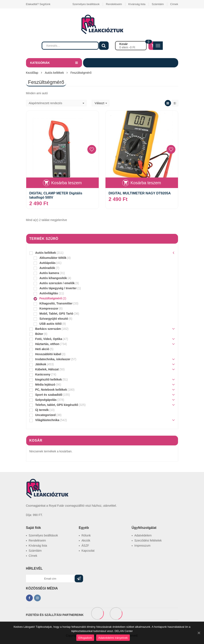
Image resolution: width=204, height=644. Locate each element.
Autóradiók (47, 268)
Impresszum (142, 546)
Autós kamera (49, 273)
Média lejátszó (45, 385)
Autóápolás (48, 263)
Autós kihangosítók (53, 278)
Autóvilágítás (49, 293)
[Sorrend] (56, 103)
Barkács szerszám (48, 329)
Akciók (86, 540)
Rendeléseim (114, 4)
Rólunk (86, 535)
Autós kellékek (54, 73)
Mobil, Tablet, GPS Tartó (56, 314)
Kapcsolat (88, 551)
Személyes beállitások (86, 4)
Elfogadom (85, 638)
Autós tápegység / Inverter (58, 288)
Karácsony (43, 374)
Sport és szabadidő (49, 395)
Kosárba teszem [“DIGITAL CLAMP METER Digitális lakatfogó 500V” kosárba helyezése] (66, 183)
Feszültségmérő (51, 298)
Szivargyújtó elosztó (54, 319)
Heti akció (42, 349)
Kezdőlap (32, 73)
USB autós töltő (51, 324)
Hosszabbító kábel (48, 354)
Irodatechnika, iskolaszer (53, 359)
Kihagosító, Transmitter (56, 303)
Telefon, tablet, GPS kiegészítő (57, 405)
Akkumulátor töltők (53, 258)
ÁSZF (85, 546)
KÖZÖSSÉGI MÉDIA (42, 588)
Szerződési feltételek (148, 540)
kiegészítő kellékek (49, 379)
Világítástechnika (47, 420)
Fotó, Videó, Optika (49, 339)
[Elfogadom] (199, 633)
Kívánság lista (137, 4)
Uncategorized (45, 415)
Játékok (41, 364)
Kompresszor (49, 308)
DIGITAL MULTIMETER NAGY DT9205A (140, 193)
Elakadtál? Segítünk (38, 4)
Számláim (158, 4)
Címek (174, 4)
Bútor (39, 334)
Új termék (42, 410)
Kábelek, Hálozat (47, 369)
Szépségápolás (46, 400)
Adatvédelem (143, 535)
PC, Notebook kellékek (51, 390)
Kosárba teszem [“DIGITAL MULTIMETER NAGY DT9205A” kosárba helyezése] (146, 183)
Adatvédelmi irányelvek (113, 638)
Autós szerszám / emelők (57, 283)
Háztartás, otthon (47, 344)
